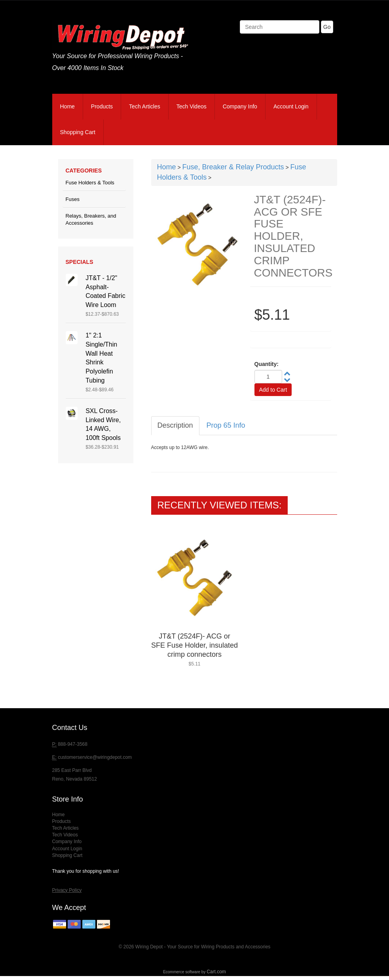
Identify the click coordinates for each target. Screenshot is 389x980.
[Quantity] (268, 377)
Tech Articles (145, 106)
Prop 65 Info (226, 425)
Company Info (240, 106)
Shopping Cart (78, 132)
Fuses (73, 199)
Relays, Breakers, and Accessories (91, 220)
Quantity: (267, 364)
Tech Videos (192, 106)
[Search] (280, 27)
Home (67, 106)
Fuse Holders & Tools (90, 183)
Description (175, 425)
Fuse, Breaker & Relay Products (233, 167)
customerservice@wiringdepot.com (95, 757)
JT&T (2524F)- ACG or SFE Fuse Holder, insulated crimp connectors (194, 645)
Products (102, 106)
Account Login (291, 106)
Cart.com (216, 972)
